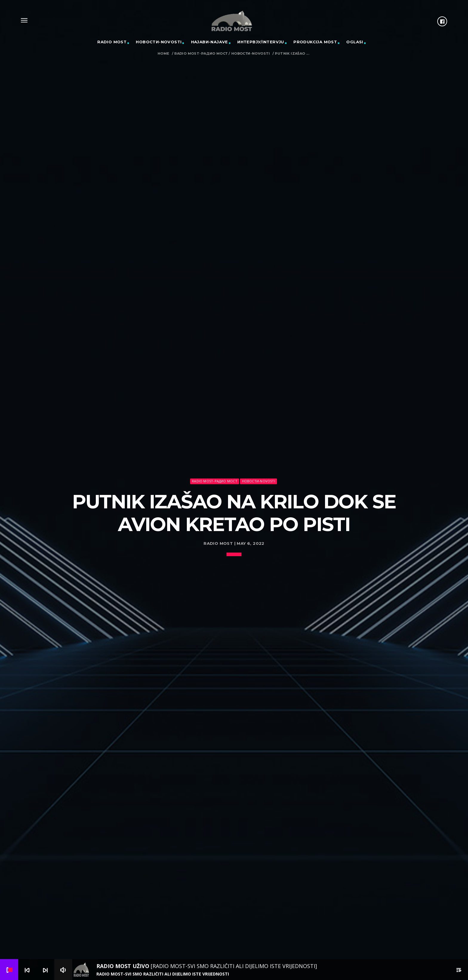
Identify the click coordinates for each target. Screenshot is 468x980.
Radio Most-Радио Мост (201, 54)
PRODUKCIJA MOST (315, 42)
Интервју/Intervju (261, 42)
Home (164, 54)
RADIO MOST (112, 42)
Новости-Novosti (159, 42)
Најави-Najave (210, 42)
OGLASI (355, 42)
